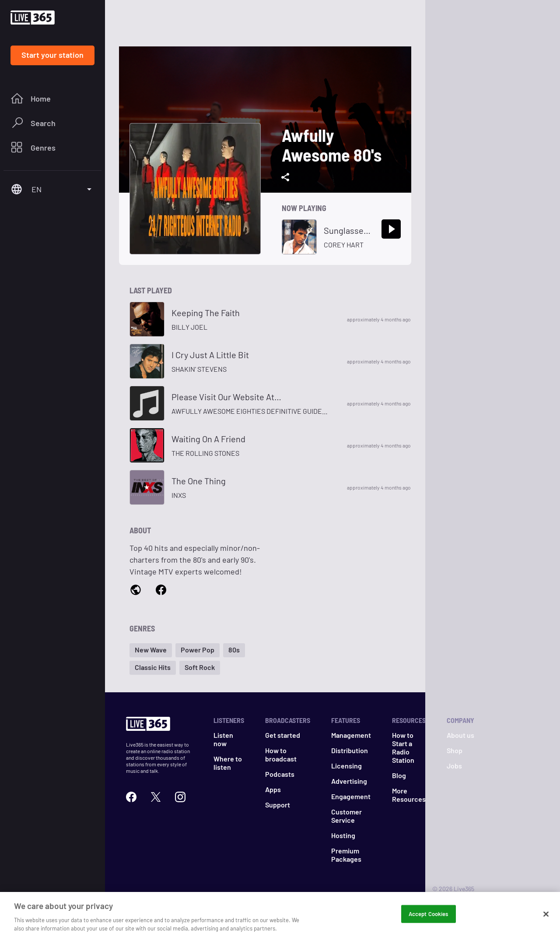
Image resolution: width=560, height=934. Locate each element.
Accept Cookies (429, 922)
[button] (151, 650)
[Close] (546, 922)
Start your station (52, 55)
